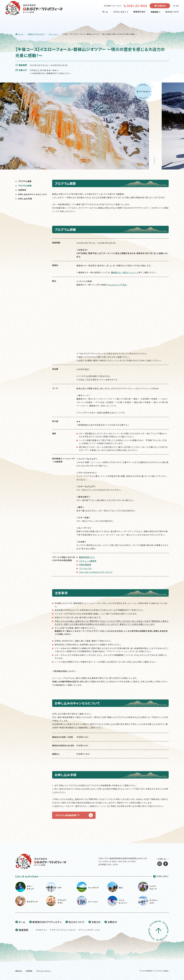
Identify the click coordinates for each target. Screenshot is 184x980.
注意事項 (21, 190)
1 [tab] (155, 158)
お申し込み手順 (24, 199)
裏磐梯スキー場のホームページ (125, 272)
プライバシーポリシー (44, 971)
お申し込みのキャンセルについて (31, 194)
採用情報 (29, 971)
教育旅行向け (139, 12)
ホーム (105, 12)
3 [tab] (155, 162)
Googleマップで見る (117, 285)
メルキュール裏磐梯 (88, 561)
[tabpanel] (76, 126)
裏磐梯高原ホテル (87, 557)
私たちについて (172, 12)
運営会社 (19, 971)
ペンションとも (85, 568)
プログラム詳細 (23, 186)
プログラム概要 (23, 181)
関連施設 (156, 12)
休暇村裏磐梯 (85, 565)
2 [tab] (155, 160)
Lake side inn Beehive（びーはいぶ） (96, 572)
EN (178, 6)
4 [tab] (155, 164)
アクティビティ (121, 12)
